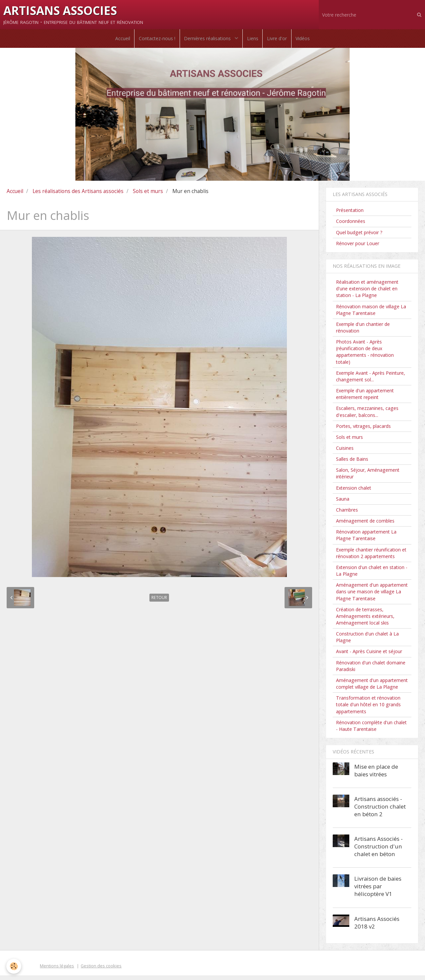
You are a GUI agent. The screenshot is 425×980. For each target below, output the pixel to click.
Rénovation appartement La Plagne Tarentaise (366, 540)
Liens (253, 41)
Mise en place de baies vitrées (376, 775)
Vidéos (307, 41)
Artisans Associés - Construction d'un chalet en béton (379, 851)
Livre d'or (279, 41)
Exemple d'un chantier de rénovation (363, 332)
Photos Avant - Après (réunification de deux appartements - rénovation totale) (365, 356)
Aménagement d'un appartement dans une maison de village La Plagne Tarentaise (372, 596)
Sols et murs (148, 196)
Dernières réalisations (207, 41)
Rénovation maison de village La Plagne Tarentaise (371, 314)
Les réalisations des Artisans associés (78, 196)
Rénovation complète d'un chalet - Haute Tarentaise (371, 730)
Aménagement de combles (365, 525)
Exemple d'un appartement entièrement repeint (365, 398)
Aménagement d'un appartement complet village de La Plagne (372, 688)
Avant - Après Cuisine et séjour (369, 656)
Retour (159, 602)
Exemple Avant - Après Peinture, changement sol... (371, 381)
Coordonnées (351, 226)
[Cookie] (14, 966)
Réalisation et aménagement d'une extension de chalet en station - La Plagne (367, 293)
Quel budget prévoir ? (359, 237)
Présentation (350, 215)
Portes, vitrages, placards (363, 431)
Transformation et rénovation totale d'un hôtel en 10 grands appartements (368, 709)
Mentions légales (57, 970)
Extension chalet (354, 492)
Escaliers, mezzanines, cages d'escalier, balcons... (367, 416)
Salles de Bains (352, 464)
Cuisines (345, 453)
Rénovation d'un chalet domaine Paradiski (371, 671)
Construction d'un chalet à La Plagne (367, 642)
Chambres (347, 514)
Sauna (343, 503)
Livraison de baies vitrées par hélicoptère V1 (378, 891)
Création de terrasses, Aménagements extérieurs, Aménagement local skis (365, 621)
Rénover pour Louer (358, 248)
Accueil (119, 41)
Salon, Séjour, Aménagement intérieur (368, 478)
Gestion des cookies (101, 970)
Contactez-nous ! (155, 41)
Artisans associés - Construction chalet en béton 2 (380, 811)
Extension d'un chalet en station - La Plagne (372, 575)
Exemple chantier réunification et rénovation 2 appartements (371, 558)
